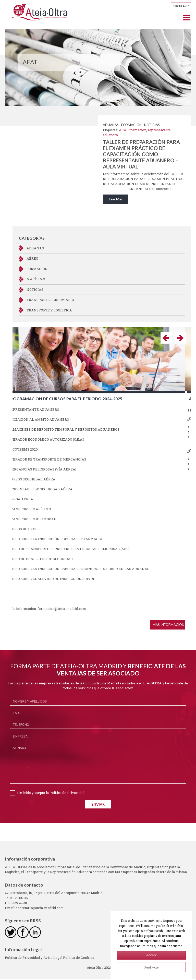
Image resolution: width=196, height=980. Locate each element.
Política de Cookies (79, 959)
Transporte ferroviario (50, 301)
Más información (174, 626)
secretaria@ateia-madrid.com (40, 909)
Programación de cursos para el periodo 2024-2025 (71, 400)
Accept (151, 955)
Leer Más (116, 201)
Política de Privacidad (67, 794)
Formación (131, 125)
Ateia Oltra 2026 (99, 969)
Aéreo (32, 260)
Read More (151, 967)
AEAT (123, 130)
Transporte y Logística (49, 311)
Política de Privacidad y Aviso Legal (34, 959)
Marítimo (36, 281)
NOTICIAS (152, 125)
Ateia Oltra (43, 13)
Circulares (181, 6)
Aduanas (111, 125)
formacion (138, 130)
